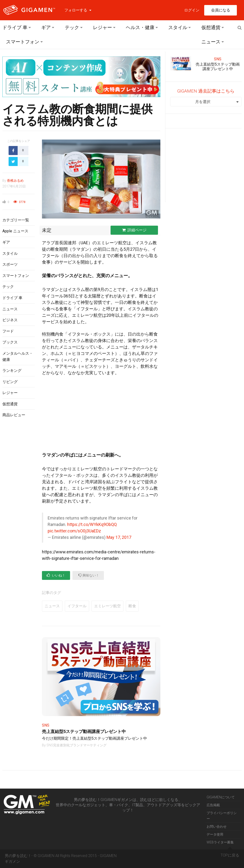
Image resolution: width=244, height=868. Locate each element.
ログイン (192, 10)
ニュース (211, 42)
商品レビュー (14, 415)
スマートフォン (23, 42)
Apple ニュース (15, 231)
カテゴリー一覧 (16, 220)
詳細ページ (134, 230)
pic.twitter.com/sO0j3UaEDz (74, 531)
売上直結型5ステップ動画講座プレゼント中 (84, 731)
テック (72, 27)
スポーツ (10, 264)
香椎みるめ (15, 181)
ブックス (10, 342)
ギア (46, 27)
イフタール (77, 606)
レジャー (102, 27)
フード (8, 331)
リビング (10, 382)
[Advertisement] (19, 499)
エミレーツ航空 (107, 606)
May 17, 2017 (119, 537)
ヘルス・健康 (140, 27)
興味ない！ (89, 575)
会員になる (221, 10)
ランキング (12, 371)
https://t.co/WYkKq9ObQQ (92, 524)
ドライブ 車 (15, 27)
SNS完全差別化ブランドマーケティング (76, 745)
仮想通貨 (211, 27)
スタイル (178, 27)
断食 (132, 606)
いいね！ (56, 575)
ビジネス (10, 320)
